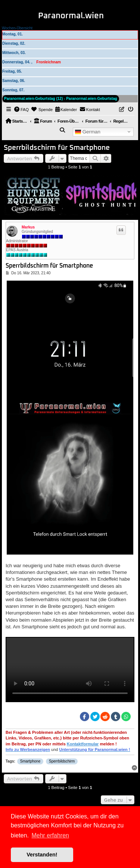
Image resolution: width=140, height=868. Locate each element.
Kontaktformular (83, 744)
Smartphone (30, 761)
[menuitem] (22, 110)
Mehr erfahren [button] (50, 835)
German (88, 132)
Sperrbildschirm (62, 761)
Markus (28, 227)
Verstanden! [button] (42, 855)
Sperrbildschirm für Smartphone (57, 148)
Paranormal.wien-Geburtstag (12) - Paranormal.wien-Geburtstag (61, 99)
